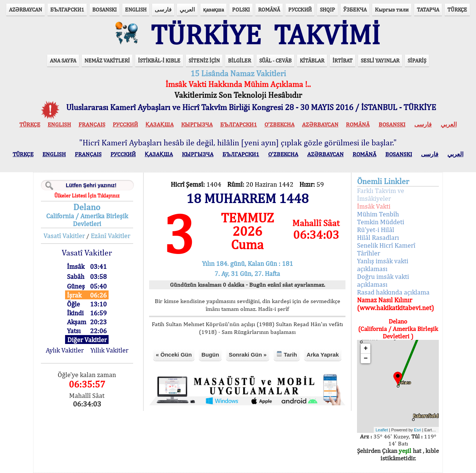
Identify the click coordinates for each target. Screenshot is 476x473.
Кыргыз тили (392, 9)
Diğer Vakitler (87, 340)
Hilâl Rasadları (378, 237)
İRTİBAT (342, 60)
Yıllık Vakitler (109, 350)
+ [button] (366, 348)
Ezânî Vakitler (110, 236)
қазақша (213, 9)
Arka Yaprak (323, 355)
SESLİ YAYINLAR (380, 60)
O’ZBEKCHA (279, 124)
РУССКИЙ (300, 9)
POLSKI (241, 9)
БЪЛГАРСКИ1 (67, 9)
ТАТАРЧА (428, 9)
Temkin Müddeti (381, 222)
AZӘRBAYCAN (25, 9)
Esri (417, 430)
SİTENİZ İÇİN (204, 60)
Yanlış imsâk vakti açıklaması (383, 265)
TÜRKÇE (457, 9)
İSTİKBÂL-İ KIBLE (159, 60)
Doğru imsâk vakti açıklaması (383, 280)
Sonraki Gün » (248, 355)
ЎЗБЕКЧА (355, 9)
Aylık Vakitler (65, 350)
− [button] (366, 358)
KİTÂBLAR (312, 60)
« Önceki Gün (174, 355)
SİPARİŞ (417, 60)
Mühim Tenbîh (378, 214)
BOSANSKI (104, 9)
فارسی (163, 9)
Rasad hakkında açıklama (393, 292)
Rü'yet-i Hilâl (376, 230)
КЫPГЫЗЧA (197, 124)
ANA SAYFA (63, 60)
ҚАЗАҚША (160, 124)
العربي (187, 9)
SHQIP (327, 9)
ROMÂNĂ (269, 9)
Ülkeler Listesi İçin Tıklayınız (87, 196)
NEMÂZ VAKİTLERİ (107, 60)
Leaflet (382, 430)
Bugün (210, 355)
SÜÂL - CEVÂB (275, 60)
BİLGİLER (239, 60)
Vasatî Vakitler (64, 236)
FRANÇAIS (92, 124)
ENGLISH (136, 9)
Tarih (287, 354)
